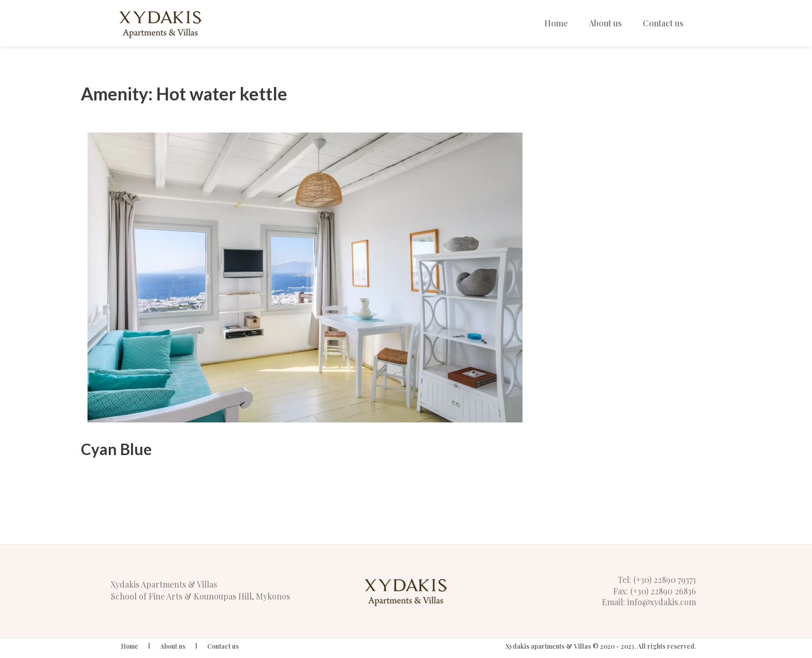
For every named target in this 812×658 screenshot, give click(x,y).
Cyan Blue (116, 449)
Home (556, 23)
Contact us (663, 23)
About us (605, 23)
